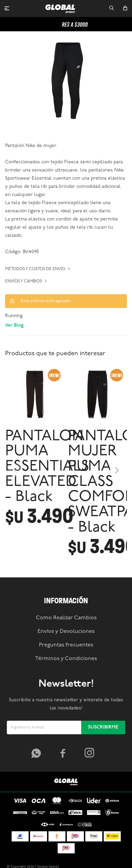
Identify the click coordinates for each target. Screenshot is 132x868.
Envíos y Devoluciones (66, 632)
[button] (112, 9)
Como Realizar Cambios (66, 618)
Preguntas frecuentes (66, 645)
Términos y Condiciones (66, 659)
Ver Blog (14, 325)
